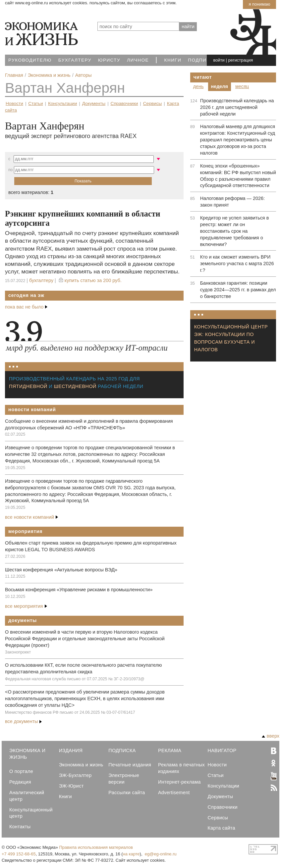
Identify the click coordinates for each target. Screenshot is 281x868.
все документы (23, 721)
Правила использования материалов (96, 847)
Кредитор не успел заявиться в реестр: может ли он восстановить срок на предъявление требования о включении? (235, 231)
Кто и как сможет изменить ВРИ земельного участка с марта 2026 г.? (237, 264)
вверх (271, 736)
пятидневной (28, 386)
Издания (71, 750)
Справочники (124, 103)
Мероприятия (25, 531)
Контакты (20, 827)
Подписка (202, 60)
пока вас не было (26, 307)
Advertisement (174, 793)
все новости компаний (31, 517)
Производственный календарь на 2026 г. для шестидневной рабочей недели (237, 107)
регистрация (240, 60)
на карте (131, 854)
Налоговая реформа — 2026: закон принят (232, 202)
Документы (94, 103)
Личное (138, 60)
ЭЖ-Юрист (71, 786)
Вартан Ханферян (65, 88)
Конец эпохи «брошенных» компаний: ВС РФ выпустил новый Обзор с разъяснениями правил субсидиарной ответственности (238, 176)
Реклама (170, 750)
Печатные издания (130, 765)
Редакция (20, 782)
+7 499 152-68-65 (19, 854)
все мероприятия (26, 606)
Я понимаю (259, 4)
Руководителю (30, 60)
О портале (21, 771)
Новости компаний (32, 410)
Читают (203, 77)
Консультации (62, 103)
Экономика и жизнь (81, 765)
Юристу (109, 60)
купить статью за (93, 280)
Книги (173, 60)
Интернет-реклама (179, 782)
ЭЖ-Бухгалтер (75, 775)
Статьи (35, 103)
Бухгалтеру (75, 60)
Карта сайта (222, 828)
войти (219, 60)
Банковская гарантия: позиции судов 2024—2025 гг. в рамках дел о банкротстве (238, 290)
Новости (14, 103)
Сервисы (153, 103)
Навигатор (222, 750)
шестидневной (75, 386)
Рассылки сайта (127, 793)
